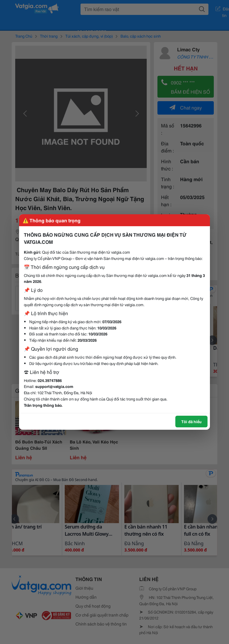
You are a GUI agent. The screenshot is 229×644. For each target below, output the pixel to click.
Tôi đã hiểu (191, 421)
